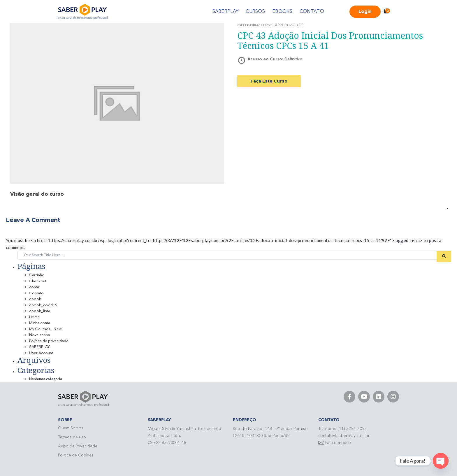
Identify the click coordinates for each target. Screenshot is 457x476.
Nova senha (39, 335)
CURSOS (255, 12)
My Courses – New (45, 329)
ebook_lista (40, 311)
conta (34, 287)
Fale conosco (338, 443)
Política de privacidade (49, 341)
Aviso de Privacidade (78, 446)
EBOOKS (282, 12)
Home (35, 317)
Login (365, 12)
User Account (41, 353)
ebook (35, 299)
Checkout (38, 281)
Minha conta (40, 323)
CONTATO (312, 12)
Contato (36, 293)
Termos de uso (72, 437)
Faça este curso (269, 81)
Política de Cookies (76, 455)
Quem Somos (71, 428)
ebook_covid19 (43, 305)
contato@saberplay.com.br (344, 436)
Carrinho (37, 275)
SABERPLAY (226, 12)
